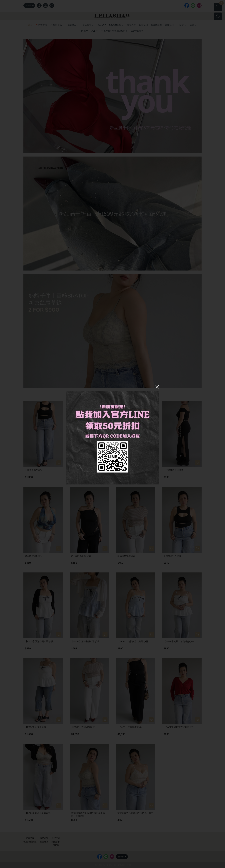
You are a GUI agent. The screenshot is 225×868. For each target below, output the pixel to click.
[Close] (157, 387)
